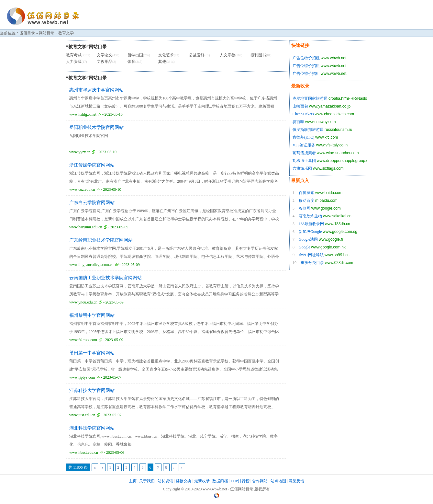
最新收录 (202, 481)
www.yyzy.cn (80, 152)
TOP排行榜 (240, 481)
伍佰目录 (27, 33)
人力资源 (74, 62)
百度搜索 (306, 193)
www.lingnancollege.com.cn (91, 265)
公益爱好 (197, 55)
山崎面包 (300, 106)
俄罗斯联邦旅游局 (308, 130)
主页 (133, 481)
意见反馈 (296, 481)
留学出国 (135, 55)
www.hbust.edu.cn (84, 452)
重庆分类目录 (312, 263)
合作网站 (260, 481)
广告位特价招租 (306, 58)
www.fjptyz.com (82, 377)
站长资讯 (165, 481)
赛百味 (298, 122)
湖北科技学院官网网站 (92, 428)
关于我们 (147, 481)
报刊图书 (258, 55)
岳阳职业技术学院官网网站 (96, 127)
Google (304, 247)
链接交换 (183, 481)
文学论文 (105, 55)
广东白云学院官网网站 (92, 203)
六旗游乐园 (302, 168)
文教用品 (105, 62)
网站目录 (47, 33)
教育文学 (66, 33)
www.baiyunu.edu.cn (86, 227)
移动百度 (306, 200)
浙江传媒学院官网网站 (92, 165)
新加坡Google (310, 232)
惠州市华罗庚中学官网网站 (96, 90)
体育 (131, 62)
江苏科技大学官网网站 (92, 390)
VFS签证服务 (304, 145)
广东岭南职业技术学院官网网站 (101, 240)
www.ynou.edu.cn (83, 302)
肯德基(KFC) (303, 137)
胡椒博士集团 (304, 161)
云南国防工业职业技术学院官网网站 (105, 278)
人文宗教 (228, 55)
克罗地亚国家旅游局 (310, 98)
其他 (162, 62)
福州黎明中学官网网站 (92, 315)
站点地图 (278, 481)
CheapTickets (303, 114)
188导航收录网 (311, 224)
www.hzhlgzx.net (83, 114)
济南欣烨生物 (310, 216)
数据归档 (220, 481)
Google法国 (308, 239)
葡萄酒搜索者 (304, 153)
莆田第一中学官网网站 (92, 353)
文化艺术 (166, 55)
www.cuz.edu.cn (82, 189)
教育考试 (74, 55)
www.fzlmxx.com (83, 340)
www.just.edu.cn (82, 415)
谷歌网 (305, 208)
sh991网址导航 (311, 255)
